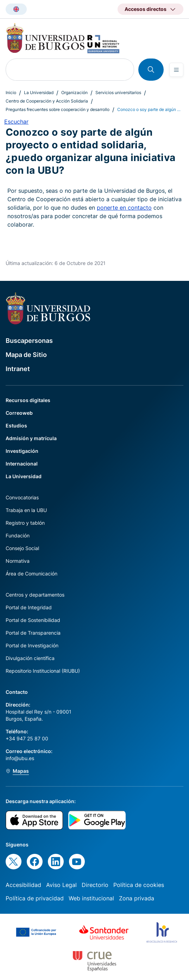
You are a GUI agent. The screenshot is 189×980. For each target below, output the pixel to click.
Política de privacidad (35, 898)
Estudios (16, 426)
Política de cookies (139, 885)
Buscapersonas (29, 341)
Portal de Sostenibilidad (33, 620)
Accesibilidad (23, 885)
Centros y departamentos (35, 595)
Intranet (18, 369)
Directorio (95, 885)
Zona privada (137, 898)
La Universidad (39, 93)
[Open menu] (176, 70)
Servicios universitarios (118, 93)
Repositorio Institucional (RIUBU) (43, 671)
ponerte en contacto (124, 208)
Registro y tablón (25, 523)
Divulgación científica (30, 658)
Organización (74, 93)
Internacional (22, 464)
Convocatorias (22, 497)
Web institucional (91, 898)
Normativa (18, 561)
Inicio (11, 93)
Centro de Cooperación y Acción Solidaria (47, 101)
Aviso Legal (61, 885)
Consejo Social (22, 548)
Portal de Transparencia (33, 633)
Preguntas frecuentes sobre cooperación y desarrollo (58, 109)
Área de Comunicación (31, 574)
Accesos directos (146, 9)
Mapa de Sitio (26, 355)
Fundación (18, 535)
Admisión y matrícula (31, 438)
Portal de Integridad (29, 607)
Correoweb (19, 413)
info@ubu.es (20, 758)
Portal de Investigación (32, 645)
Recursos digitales (28, 400)
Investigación (22, 451)
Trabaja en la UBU (26, 510)
